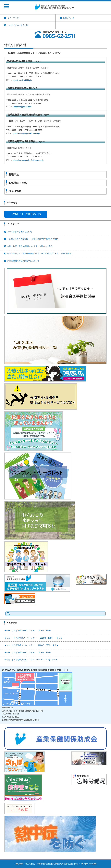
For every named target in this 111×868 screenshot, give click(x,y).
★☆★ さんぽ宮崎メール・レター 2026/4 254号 (28, 631)
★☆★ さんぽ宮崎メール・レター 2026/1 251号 (28, 653)
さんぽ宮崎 (15, 191)
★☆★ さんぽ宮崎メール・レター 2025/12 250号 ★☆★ (31, 660)
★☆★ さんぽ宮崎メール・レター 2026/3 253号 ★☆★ (33, 638)
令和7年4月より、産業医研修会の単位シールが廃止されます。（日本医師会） (40, 254)
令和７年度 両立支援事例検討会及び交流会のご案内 (30, 246)
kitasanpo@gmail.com (22, 107)
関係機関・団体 (18, 183)
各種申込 (14, 174)
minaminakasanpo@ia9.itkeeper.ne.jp (28, 160)
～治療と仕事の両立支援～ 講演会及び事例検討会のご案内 (33, 239)
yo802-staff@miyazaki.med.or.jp (26, 133)
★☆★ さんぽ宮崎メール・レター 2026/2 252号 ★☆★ (31, 645)
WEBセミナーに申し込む (25, 214)
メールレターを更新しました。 (21, 232)
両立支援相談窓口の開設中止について (23, 261)
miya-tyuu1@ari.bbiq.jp (22, 80)
